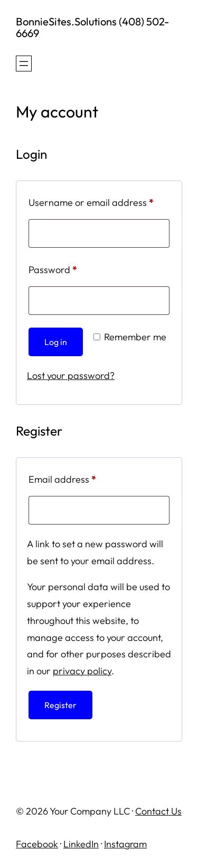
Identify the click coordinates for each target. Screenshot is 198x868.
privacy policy (82, 671)
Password (72, 268)
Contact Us (158, 811)
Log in (56, 342)
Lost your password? (71, 376)
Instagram (125, 844)
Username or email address (99, 201)
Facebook (37, 844)
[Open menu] (24, 64)
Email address (81, 478)
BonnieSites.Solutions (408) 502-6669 (92, 27)
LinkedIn (81, 844)
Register (60, 705)
